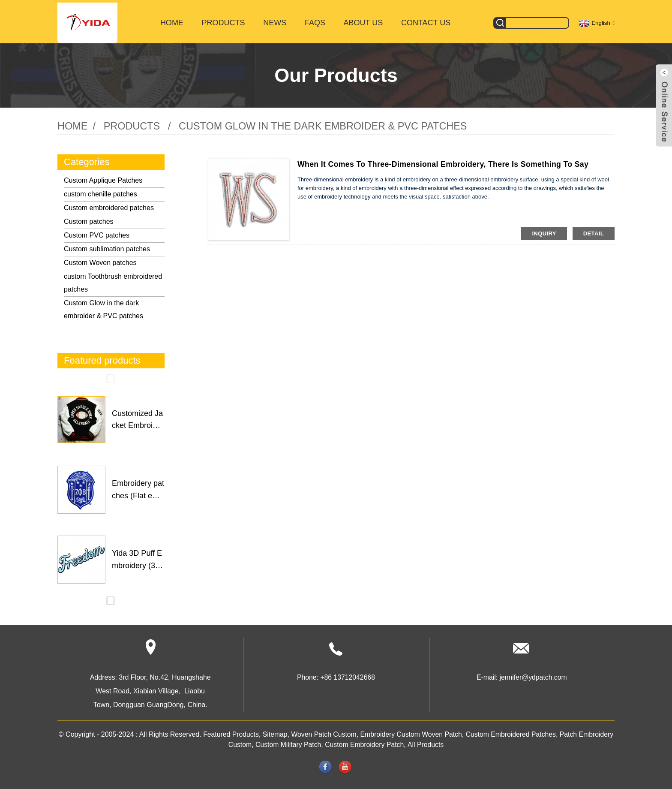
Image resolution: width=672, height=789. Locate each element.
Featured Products (247, 732)
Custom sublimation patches (107, 246)
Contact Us (426, 21)
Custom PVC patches (97, 233)
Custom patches (89, 219)
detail (594, 231)
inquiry (544, 231)
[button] (111, 376)
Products (223, 21)
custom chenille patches (100, 191)
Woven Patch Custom (341, 732)
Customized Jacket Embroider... (137, 418)
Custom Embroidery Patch (383, 742)
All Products (445, 742)
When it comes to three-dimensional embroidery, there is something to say (446, 162)
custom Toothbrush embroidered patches (113, 280)
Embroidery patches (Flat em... (138, 488)
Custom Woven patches (100, 260)
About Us (363, 21)
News (275, 21)
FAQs (315, 21)
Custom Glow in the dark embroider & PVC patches (328, 123)
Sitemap (292, 732)
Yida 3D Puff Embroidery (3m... (137, 558)
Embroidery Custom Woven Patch (430, 732)
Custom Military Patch (306, 742)
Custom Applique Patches (103, 178)
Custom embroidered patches (109, 205)
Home (172, 21)
